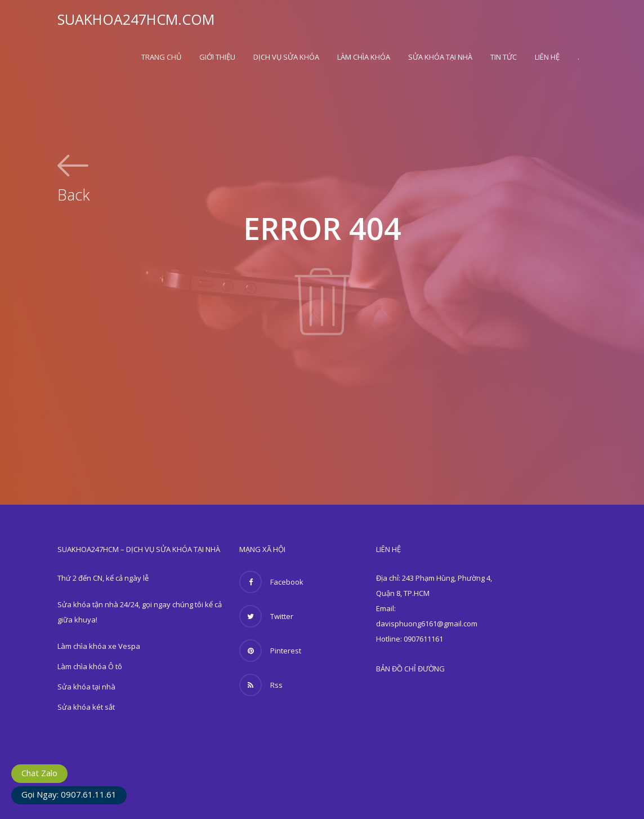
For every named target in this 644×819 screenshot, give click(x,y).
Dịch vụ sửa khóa (286, 57)
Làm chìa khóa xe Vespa (99, 646)
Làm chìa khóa (364, 57)
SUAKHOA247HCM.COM (136, 19)
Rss (261, 685)
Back (73, 193)
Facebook (271, 582)
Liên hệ (547, 57)
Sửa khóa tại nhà (440, 57)
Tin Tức (504, 57)
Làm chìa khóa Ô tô (90, 666)
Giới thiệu (217, 57)
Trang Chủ (161, 57)
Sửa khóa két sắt (86, 707)
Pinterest (270, 651)
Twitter (266, 616)
